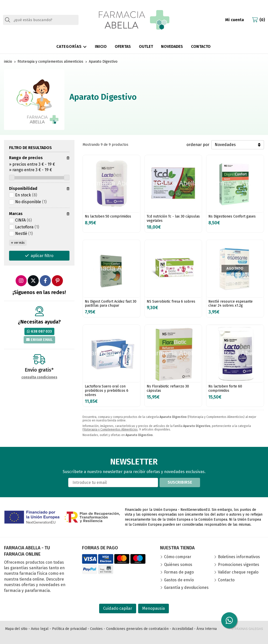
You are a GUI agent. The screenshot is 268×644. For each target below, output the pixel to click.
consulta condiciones (39, 377)
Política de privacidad (69, 629)
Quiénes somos (178, 565)
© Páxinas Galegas (247, 629)
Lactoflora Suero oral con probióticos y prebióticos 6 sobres (107, 391)
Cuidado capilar (118, 608)
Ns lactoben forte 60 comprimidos (225, 388)
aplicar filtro (42, 256)
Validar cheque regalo (238, 572)
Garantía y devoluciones (186, 587)
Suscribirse (180, 482)
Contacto (226, 580)
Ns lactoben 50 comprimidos (108, 216)
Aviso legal (40, 629)
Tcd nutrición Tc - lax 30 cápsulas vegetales (173, 219)
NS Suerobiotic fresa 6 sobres (171, 301)
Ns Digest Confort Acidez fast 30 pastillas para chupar (111, 304)
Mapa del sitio (16, 629)
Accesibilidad (183, 629)
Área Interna (207, 629)
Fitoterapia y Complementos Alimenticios (110, 430)
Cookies (96, 629)
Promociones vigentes (239, 565)
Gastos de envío (179, 580)
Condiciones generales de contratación (137, 629)
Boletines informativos (239, 557)
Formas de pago (179, 572)
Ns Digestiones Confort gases (232, 216)
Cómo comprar (178, 557)
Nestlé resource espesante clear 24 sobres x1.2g (231, 304)
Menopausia (154, 608)
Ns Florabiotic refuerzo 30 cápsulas (168, 388)
